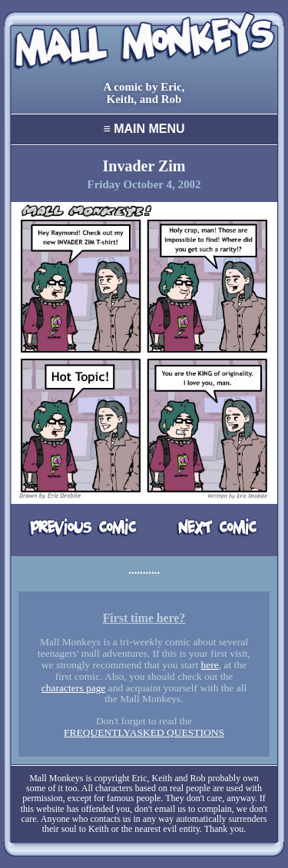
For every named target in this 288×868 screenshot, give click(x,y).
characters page (74, 688)
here (210, 665)
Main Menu (144, 129)
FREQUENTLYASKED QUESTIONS (144, 732)
